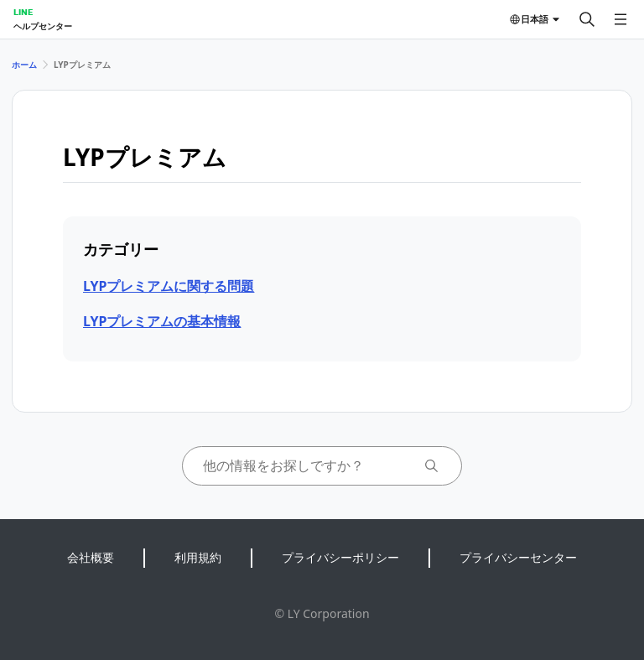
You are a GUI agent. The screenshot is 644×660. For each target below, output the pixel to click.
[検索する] (587, 19)
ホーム (24, 65)
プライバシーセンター (518, 557)
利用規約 (198, 557)
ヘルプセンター (43, 26)
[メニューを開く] (621, 19)
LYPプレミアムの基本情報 (162, 321)
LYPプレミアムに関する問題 (169, 286)
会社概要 (91, 557)
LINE (23, 12)
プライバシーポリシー (340, 557)
